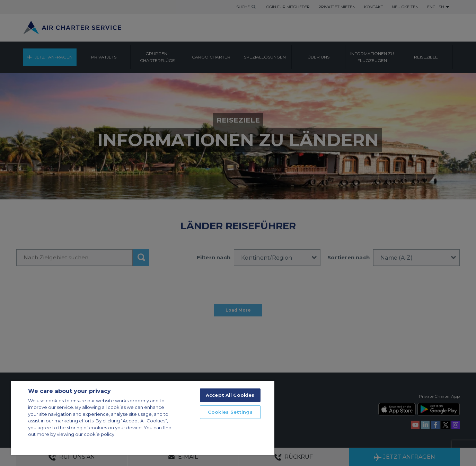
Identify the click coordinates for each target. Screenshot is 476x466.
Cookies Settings (230, 412)
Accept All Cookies (230, 395)
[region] (143, 418)
